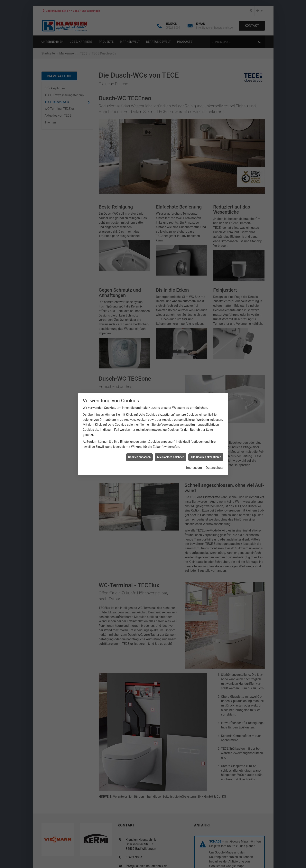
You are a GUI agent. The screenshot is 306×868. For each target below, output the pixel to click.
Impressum (194, 468)
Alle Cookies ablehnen (171, 457)
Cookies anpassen (139, 457)
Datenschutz (214, 468)
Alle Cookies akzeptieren (206, 457)
